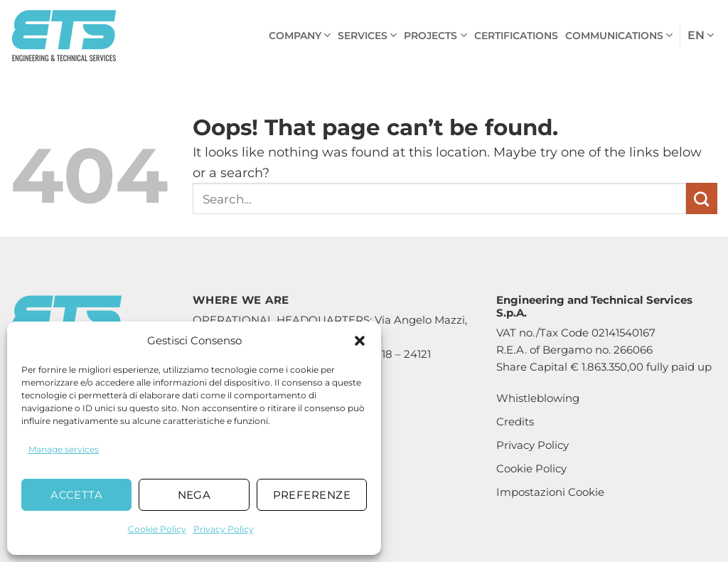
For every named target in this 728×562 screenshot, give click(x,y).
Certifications (516, 36)
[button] (360, 341)
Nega (194, 495)
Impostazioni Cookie (550, 492)
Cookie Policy (157, 529)
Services (367, 35)
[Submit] (702, 198)
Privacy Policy (224, 529)
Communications (619, 35)
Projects (435, 35)
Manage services (64, 449)
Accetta (76, 495)
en (701, 36)
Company (300, 35)
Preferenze (312, 495)
